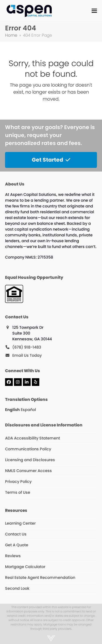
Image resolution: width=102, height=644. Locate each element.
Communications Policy (28, 449)
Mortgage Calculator (25, 567)
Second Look (17, 588)
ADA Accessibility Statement (33, 438)
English (12, 410)
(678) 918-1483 (27, 347)
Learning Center (20, 523)
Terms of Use (18, 492)
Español (28, 410)
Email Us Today (27, 355)
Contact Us (16, 534)
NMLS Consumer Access (28, 471)
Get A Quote (17, 545)
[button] (94, 11)
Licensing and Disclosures (30, 460)
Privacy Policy (18, 482)
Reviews (13, 556)
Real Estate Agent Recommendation (40, 578)
